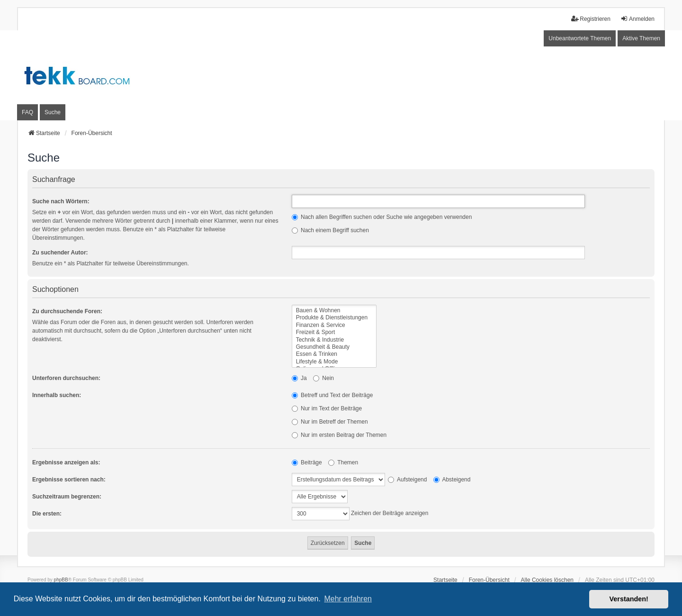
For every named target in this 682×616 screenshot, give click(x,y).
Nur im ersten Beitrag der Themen (339, 435)
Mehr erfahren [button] (348, 599)
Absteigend (452, 480)
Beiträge (307, 462)
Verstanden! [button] (629, 599)
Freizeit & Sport (334, 332)
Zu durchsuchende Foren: (67, 311)
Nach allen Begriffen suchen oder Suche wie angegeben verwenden (382, 217)
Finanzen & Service (334, 325)
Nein (323, 378)
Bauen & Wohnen (334, 311)
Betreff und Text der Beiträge (332, 395)
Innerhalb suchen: (57, 395)
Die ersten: (47, 514)
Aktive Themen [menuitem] (641, 38)
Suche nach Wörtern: (61, 201)
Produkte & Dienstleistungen (334, 318)
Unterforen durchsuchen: (66, 378)
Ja (299, 378)
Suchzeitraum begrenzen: (67, 497)
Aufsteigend (407, 480)
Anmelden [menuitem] (637, 19)
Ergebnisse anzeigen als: (66, 462)
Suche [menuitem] (53, 112)
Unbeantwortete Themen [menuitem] (580, 38)
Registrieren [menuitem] (591, 19)
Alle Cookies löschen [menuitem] (547, 580)
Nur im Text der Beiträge (327, 408)
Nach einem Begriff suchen (330, 230)
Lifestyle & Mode (334, 362)
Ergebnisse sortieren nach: (69, 480)
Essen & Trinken (334, 354)
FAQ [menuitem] (27, 112)
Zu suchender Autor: (60, 253)
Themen (343, 462)
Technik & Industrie (334, 340)
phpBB (61, 580)
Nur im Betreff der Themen (330, 422)
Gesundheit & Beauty (334, 347)
